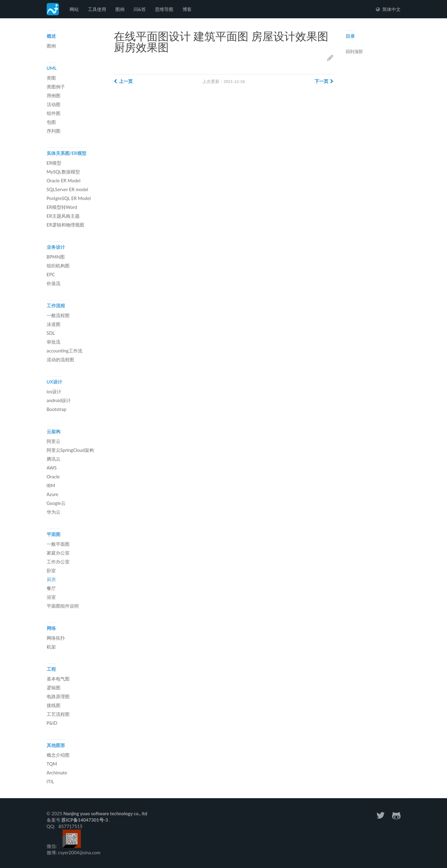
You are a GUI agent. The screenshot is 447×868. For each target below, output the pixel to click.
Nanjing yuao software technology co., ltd (105, 813)
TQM (52, 764)
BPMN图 (56, 257)
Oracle (53, 477)
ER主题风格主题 (63, 216)
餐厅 (51, 588)
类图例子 (56, 87)
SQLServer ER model (67, 189)
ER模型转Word (62, 207)
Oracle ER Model (64, 180)
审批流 (54, 342)
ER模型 (54, 163)
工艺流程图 (58, 714)
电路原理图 (58, 696)
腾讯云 (54, 459)
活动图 (54, 104)
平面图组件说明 (63, 606)
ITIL (50, 781)
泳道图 (54, 324)
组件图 (54, 113)
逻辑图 (54, 688)
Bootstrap (57, 409)
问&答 (140, 9)
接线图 (54, 705)
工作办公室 (58, 562)
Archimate (57, 773)
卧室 (51, 570)
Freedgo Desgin (53, 9)
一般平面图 (58, 544)
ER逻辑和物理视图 (65, 225)
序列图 (54, 131)
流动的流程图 (60, 359)
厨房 (51, 579)
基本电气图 (58, 679)
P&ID (52, 723)
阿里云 (54, 441)
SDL (51, 333)
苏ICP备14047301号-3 (85, 820)
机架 (51, 647)
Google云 (56, 503)
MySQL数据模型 (63, 172)
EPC (51, 274)
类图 (51, 78)
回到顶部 (354, 52)
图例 (120, 9)
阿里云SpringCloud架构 (70, 450)
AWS (52, 468)
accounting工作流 (65, 351)
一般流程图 (58, 315)
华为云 (54, 512)
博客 (187, 9)
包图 (51, 122)
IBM (51, 485)
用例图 (54, 95)
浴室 (51, 597)
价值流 (54, 283)
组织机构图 (58, 266)
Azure (52, 494)
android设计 (59, 400)
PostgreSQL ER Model (69, 198)
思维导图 (164, 9)
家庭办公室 (58, 553)
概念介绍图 (58, 755)
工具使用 (97, 9)
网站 (74, 9)
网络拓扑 (56, 638)
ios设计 (54, 391)
